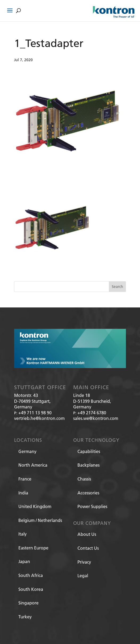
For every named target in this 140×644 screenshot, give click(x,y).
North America (33, 465)
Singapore (28, 603)
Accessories (88, 493)
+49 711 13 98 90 (35, 413)
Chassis (84, 479)
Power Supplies (92, 506)
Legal (83, 575)
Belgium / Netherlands (40, 520)
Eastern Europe (33, 548)
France (25, 479)
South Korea (31, 589)
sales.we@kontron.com (96, 418)
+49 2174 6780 (92, 413)
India (23, 493)
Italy (22, 534)
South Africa (31, 575)
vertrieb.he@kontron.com (39, 418)
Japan (24, 561)
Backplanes (88, 465)
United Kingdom (35, 506)
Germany (27, 451)
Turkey (25, 617)
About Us (87, 534)
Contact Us (88, 548)
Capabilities (89, 451)
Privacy (84, 562)
